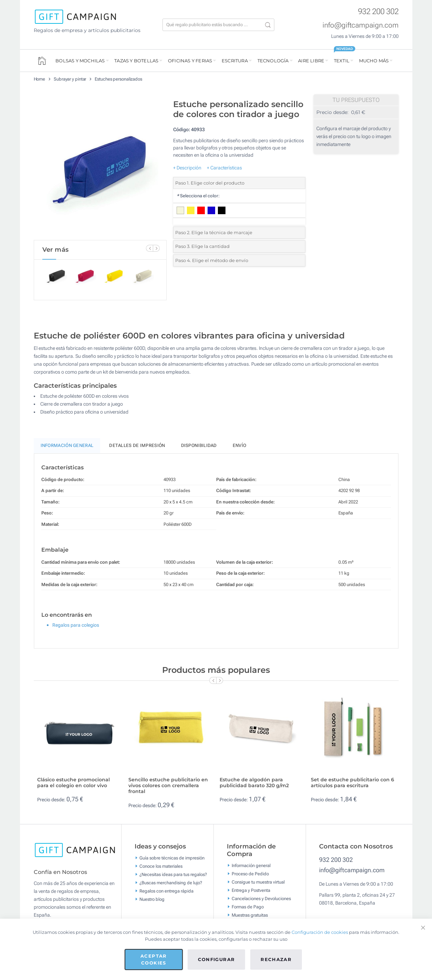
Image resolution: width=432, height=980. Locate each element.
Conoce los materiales (161, 866)
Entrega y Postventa (251, 890)
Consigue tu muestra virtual (258, 882)
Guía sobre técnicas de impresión (172, 858)
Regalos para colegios (76, 625)
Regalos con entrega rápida (166, 891)
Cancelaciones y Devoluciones (261, 898)
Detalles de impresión (137, 445)
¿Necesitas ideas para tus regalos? (173, 874)
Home (40, 79)
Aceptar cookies (154, 959)
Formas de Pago (248, 906)
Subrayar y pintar (70, 79)
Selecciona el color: (198, 196)
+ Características (224, 168)
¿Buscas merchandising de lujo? (171, 883)
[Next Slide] (156, 248)
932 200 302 (378, 12)
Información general (251, 865)
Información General (67, 445)
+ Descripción (187, 168)
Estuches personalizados (118, 79)
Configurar (217, 959)
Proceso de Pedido (250, 873)
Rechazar (276, 959)
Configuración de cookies (320, 932)
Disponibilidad (199, 445)
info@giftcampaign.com (361, 25)
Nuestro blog (152, 899)
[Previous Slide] (149, 248)
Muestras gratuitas (250, 915)
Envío (240, 445)
